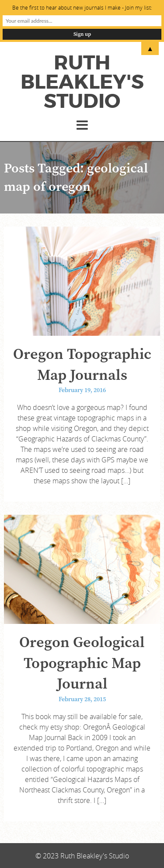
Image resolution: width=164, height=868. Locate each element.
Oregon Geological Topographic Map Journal (82, 663)
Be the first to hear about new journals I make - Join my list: (82, 7)
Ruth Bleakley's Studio (82, 82)
